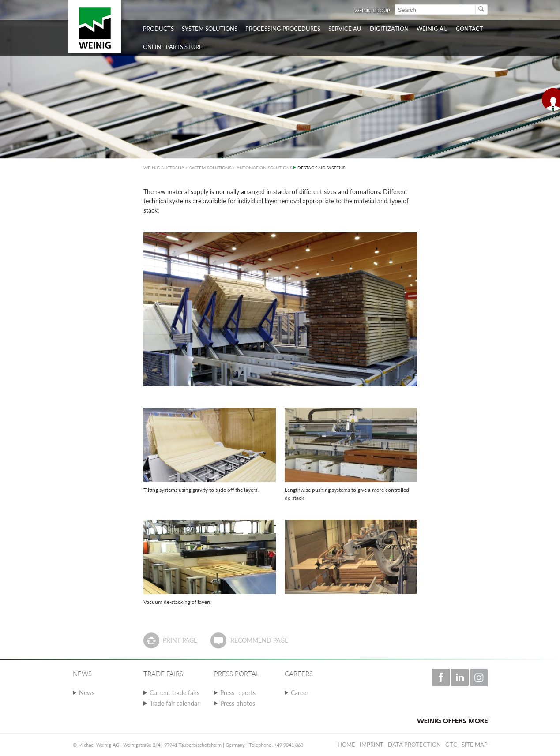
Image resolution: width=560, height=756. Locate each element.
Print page (180, 640)
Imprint (372, 745)
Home (346, 745)
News (87, 693)
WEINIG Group (372, 10)
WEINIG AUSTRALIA (164, 168)
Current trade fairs (175, 693)
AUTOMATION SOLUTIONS (264, 168)
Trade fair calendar (175, 703)
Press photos (238, 703)
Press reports (238, 693)
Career (300, 693)
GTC (451, 745)
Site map (475, 745)
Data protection (414, 745)
